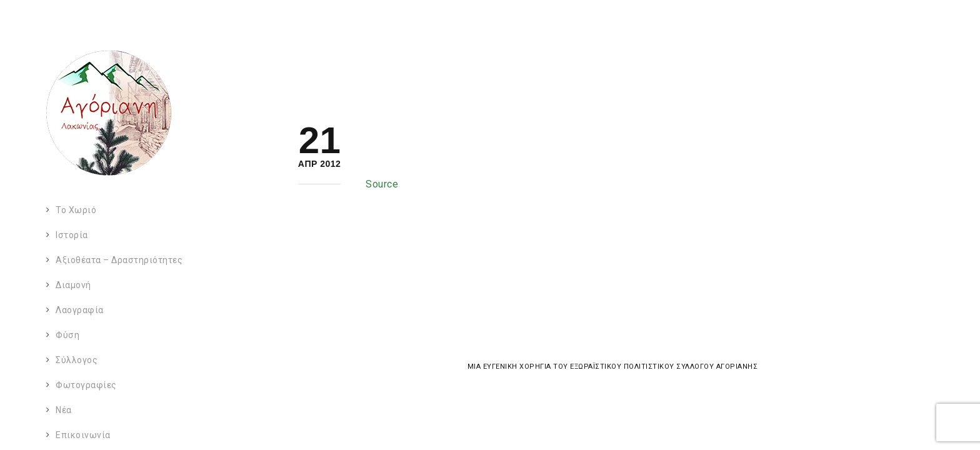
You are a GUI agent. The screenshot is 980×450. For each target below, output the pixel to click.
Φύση (67, 335)
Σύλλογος (77, 360)
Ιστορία (72, 235)
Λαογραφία (80, 310)
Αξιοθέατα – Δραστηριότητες (119, 260)
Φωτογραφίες (86, 385)
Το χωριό (76, 210)
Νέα (64, 410)
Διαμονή (73, 285)
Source (382, 184)
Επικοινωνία (83, 435)
